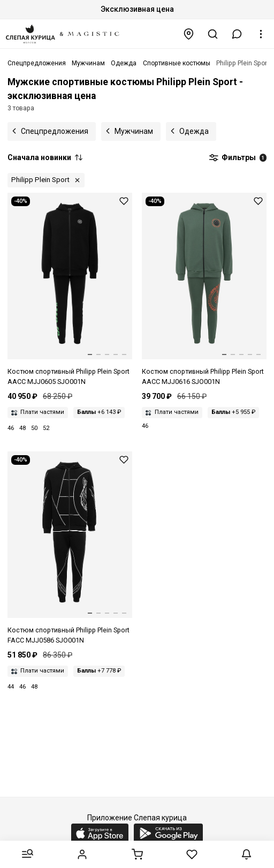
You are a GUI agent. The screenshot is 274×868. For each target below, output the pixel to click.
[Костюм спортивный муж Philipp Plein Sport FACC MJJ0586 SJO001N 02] (70, 549)
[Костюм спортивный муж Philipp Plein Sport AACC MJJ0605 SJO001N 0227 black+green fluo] (70, 290)
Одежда (194, 131)
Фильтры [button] (238, 158)
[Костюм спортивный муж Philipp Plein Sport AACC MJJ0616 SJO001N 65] (204, 290)
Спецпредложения (55, 131)
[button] (237, 34)
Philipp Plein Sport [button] (40, 180)
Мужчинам (134, 131)
